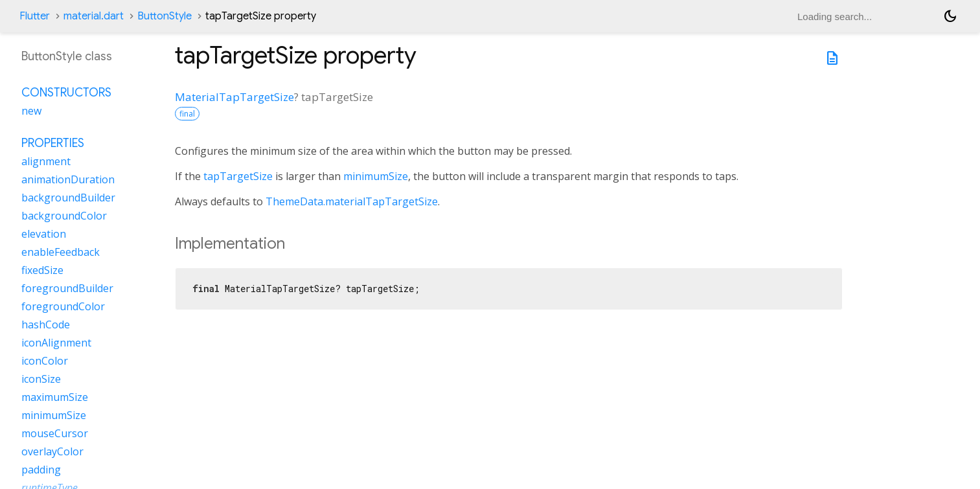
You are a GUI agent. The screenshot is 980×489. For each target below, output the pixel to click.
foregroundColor (63, 306)
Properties (53, 143)
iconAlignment (56, 343)
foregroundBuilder (67, 288)
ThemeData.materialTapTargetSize (352, 201)
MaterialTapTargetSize (234, 97)
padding (41, 470)
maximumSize (55, 397)
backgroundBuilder (68, 198)
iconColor (45, 361)
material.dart (94, 16)
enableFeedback (61, 252)
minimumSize (376, 176)
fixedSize (42, 270)
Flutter (35, 16)
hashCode (46, 324)
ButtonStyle (165, 16)
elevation (44, 234)
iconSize (41, 379)
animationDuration (68, 179)
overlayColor (52, 451)
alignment (46, 161)
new (31, 111)
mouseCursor (55, 433)
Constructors (66, 93)
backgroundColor (64, 216)
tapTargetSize (238, 176)
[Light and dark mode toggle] (950, 16)
